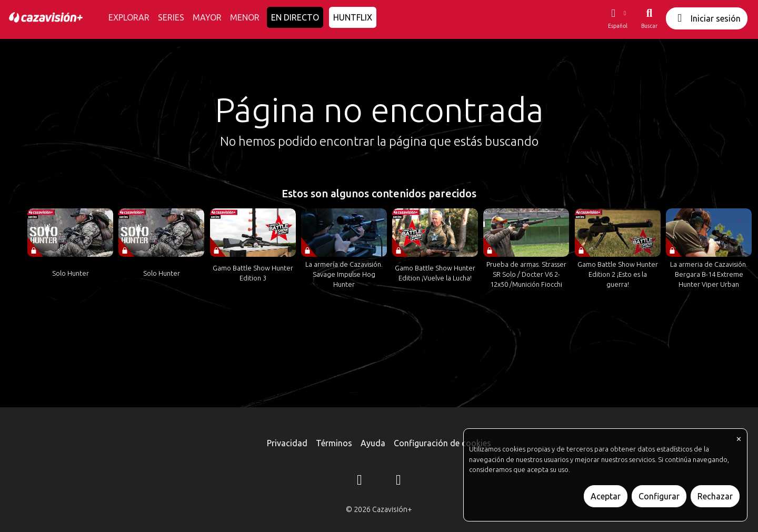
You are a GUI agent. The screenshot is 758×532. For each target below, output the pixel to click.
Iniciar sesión (707, 18)
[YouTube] (398, 481)
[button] (617, 18)
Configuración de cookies (442, 443)
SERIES (171, 17)
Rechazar (715, 496)
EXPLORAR (129, 17)
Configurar (659, 496)
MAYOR (207, 17)
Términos (334, 443)
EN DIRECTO (295, 17)
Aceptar (606, 496)
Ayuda (373, 443)
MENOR (245, 17)
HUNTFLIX (353, 17)
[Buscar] (649, 18)
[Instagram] (360, 481)
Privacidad (287, 443)
